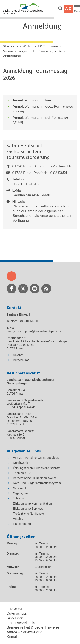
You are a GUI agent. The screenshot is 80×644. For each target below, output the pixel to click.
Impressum (15, 609)
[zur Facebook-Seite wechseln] (11, 289)
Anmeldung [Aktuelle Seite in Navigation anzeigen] (12, 56)
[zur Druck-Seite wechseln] (35, 289)
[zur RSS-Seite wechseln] (46, 289)
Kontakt (13, 637)
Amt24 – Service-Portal (25, 632)
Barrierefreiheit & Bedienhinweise (33, 627)
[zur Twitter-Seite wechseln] (23, 289)
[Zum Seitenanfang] (11, 276)
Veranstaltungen (16, 51)
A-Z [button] (68, 8)
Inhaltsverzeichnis (21, 623)
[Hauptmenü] (77, 9)
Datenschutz (17, 613)
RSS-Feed (15, 618)
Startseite (11, 47)
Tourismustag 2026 (47, 51)
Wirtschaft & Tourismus (41, 47)
